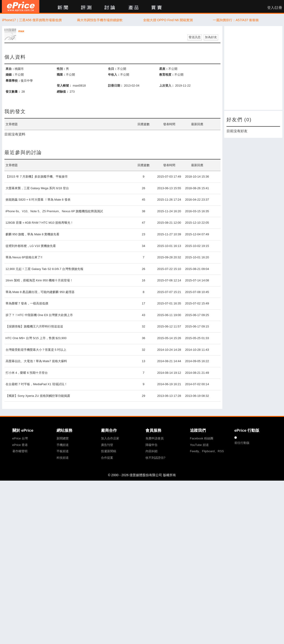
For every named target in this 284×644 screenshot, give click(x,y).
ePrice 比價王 (21, 6)
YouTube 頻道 (199, 445)
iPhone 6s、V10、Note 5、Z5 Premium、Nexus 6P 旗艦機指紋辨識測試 (54, 211)
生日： (113, 69)
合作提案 (107, 458)
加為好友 (211, 37)
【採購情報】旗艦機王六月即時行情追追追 (34, 326)
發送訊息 (195, 37)
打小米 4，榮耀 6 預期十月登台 (27, 373)
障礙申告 (152, 445)
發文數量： (13, 92)
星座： (164, 69)
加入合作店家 (110, 438)
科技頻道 (63, 458)
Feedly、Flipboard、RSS (207, 451)
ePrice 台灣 (20, 438)
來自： (10, 69)
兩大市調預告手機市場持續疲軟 (100, 20)
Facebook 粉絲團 (202, 438)
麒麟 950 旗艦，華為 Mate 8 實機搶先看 (33, 234)
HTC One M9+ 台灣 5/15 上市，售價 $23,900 (36, 338)
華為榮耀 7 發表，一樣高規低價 (27, 303)
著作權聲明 (20, 451)
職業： (61, 75)
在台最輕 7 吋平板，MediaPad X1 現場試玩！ (36, 384)
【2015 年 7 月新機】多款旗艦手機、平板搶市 (37, 177)
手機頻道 (63, 445)
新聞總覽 (63, 438)
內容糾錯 (152, 451)
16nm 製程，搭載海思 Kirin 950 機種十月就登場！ (39, 280)
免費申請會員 (155, 438)
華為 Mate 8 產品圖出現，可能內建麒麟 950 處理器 (40, 292)
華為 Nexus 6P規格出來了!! (24, 257)
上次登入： (167, 86)
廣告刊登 (107, 445)
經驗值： (63, 92)
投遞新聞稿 (109, 451)
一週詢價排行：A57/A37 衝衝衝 (236, 20)
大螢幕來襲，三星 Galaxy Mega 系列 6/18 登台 (37, 188)
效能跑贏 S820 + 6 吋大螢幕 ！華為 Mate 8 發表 (38, 200)
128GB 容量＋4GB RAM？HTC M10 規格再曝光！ (40, 223)
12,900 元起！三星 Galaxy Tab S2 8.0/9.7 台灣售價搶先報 (44, 269)
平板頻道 (63, 451)
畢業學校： (13, 81)
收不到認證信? (155, 458)
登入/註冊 (275, 8)
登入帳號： (64, 86)
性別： (61, 69)
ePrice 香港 (20, 445)
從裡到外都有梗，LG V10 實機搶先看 (31, 246)
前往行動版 (242, 443)
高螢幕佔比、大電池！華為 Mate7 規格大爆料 (36, 361)
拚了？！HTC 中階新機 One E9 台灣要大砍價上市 (39, 315)
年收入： (114, 75)
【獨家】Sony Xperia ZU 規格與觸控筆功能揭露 (38, 396)
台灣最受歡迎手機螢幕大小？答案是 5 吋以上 (36, 350)
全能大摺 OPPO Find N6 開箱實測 (168, 20)
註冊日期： (116, 86)
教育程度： (167, 75)
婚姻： (10, 75)
